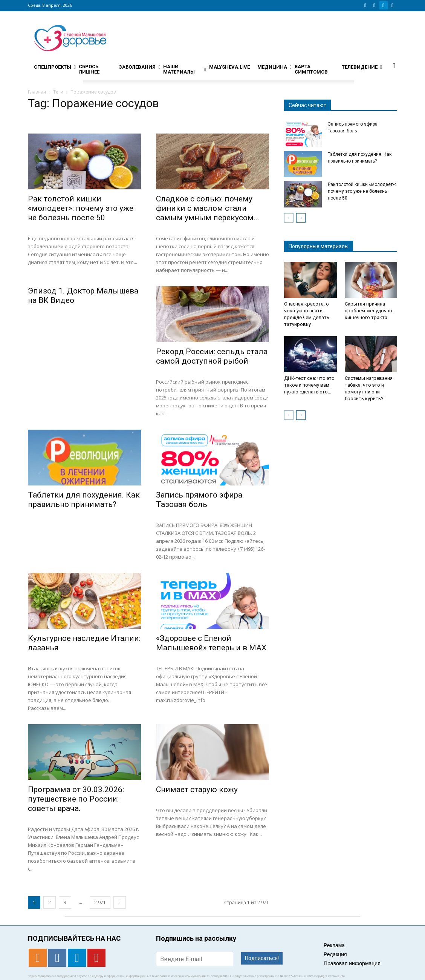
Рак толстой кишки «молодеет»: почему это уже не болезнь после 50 (81, 208)
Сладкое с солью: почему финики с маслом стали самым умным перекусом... (208, 208)
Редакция (335, 954)
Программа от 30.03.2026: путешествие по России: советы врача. (76, 799)
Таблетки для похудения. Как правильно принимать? (84, 500)
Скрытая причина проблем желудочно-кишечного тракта (369, 311)
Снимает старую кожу (197, 790)
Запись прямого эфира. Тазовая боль (200, 500)
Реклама (334, 945)
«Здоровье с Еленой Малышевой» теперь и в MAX (211, 643)
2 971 (100, 902)
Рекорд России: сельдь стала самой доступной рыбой (212, 356)
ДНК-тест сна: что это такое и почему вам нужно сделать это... (309, 385)
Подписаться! (262, 958)
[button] (394, 66)
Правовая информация (352, 963)
